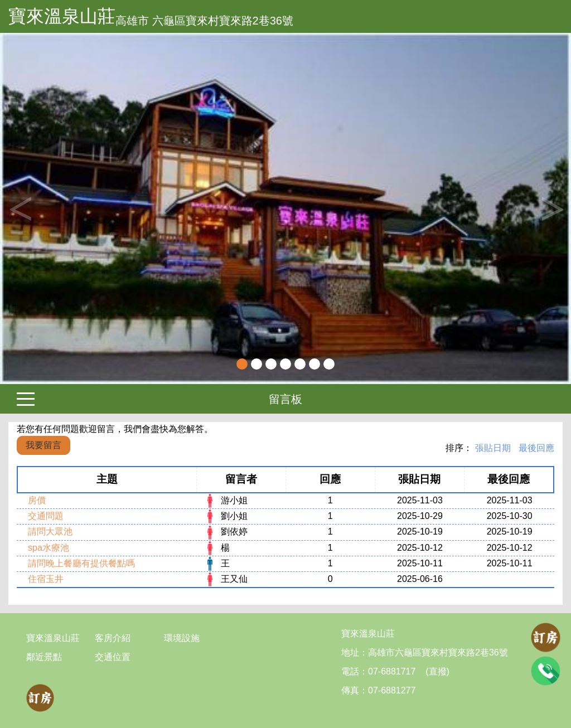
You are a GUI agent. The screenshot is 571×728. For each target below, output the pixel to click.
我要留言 (43, 445)
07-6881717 (392, 671)
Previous (20, 208)
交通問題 (46, 516)
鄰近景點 (44, 657)
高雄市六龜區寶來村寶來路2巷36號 (438, 652)
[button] (43, 208)
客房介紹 (113, 638)
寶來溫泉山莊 (62, 16)
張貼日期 (493, 448)
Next (551, 208)
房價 (37, 500)
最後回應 (536, 448)
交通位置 (113, 657)
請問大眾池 (50, 532)
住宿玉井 (46, 579)
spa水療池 (49, 548)
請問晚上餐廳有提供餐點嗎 (81, 563)
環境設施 (182, 638)
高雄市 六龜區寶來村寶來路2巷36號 (204, 21)
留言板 (285, 399)
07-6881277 (392, 690)
